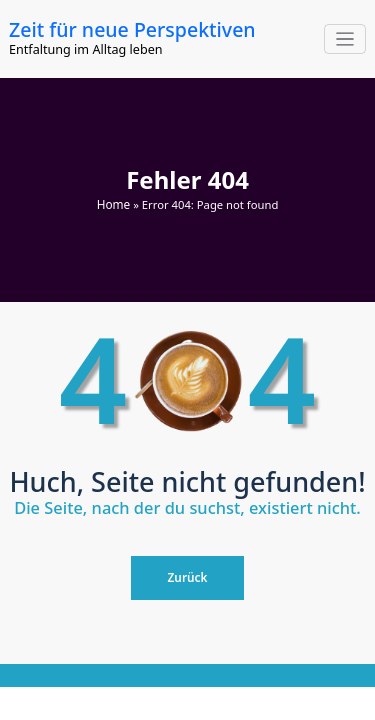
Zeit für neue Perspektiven (130, 29)
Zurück (188, 575)
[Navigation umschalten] (345, 39)
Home (113, 202)
